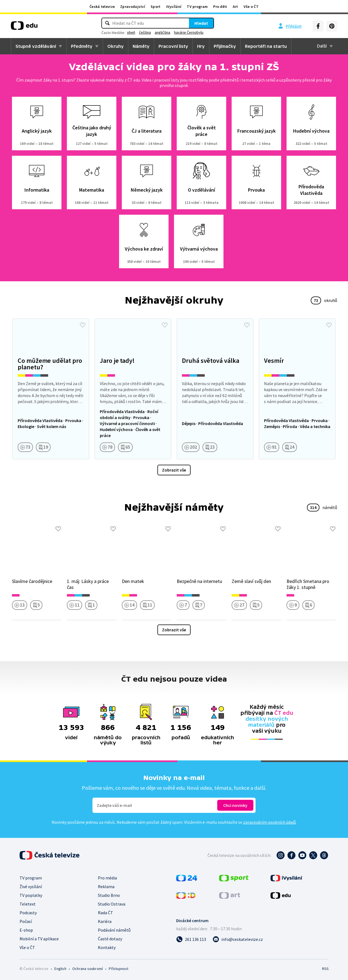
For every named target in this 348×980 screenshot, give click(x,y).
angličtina (162, 32)
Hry (201, 46)
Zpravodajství (133, 7)
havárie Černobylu (189, 32)
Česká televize (102, 7)
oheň (131, 32)
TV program (197, 7)
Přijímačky (225, 46)
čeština (145, 32)
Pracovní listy (173, 46)
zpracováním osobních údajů (269, 822)
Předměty (82, 46)
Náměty (141, 46)
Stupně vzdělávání (36, 46)
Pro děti (220, 7)
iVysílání (174, 7)
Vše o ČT (251, 7)
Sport (156, 7)
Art (235, 7)
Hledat (201, 23)
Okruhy (116, 46)
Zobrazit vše (174, 470)
